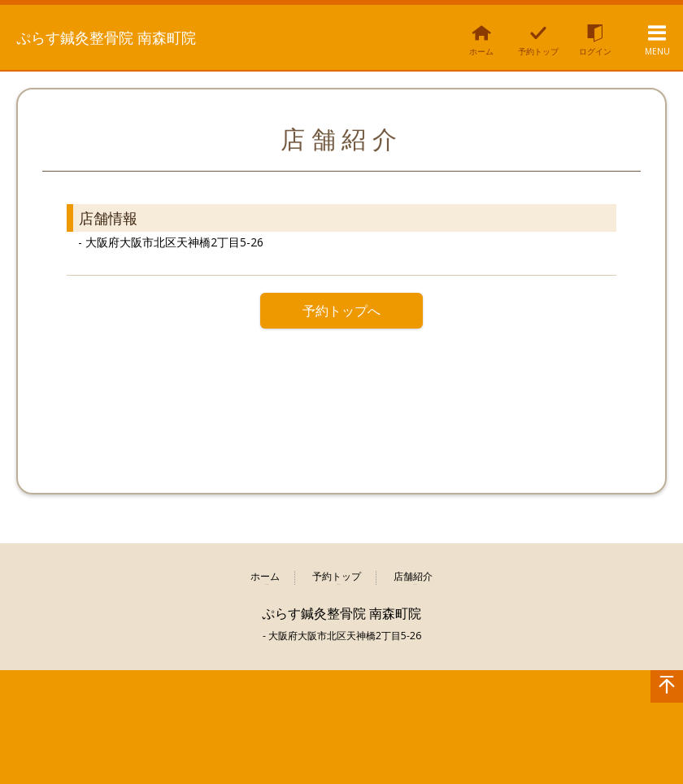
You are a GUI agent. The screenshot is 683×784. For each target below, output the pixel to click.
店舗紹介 (413, 577)
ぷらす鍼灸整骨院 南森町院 (109, 36)
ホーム (265, 577)
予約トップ (337, 577)
